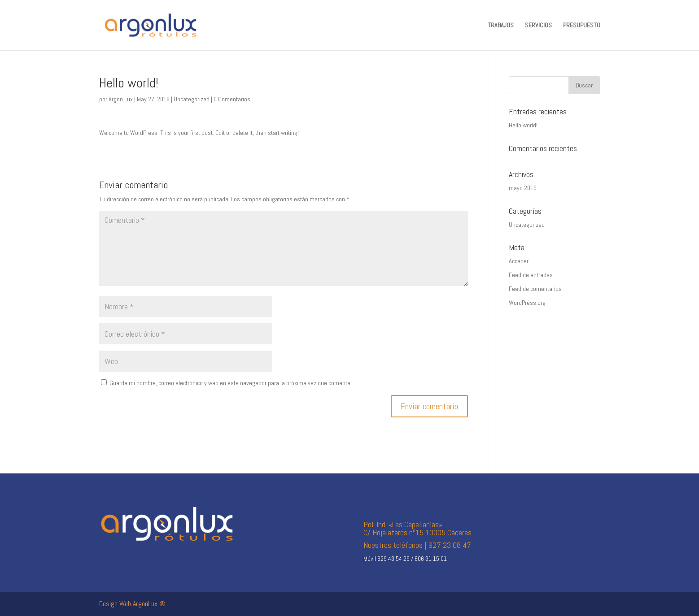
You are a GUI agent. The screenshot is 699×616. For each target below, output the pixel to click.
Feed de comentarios (535, 289)
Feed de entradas (531, 275)
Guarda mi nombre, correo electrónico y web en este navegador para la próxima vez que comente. (231, 383)
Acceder (519, 261)
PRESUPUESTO (582, 26)
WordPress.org (527, 303)
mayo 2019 (523, 188)
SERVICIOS (538, 26)
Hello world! (523, 125)
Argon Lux (121, 99)
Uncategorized (192, 99)
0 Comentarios (232, 99)
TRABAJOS (501, 26)
